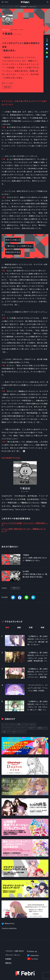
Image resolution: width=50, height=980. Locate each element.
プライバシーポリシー (13, 955)
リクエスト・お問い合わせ (14, 951)
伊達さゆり (32, 728)
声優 (19, 724)
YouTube (35, 959)
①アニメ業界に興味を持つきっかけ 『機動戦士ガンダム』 (24, 530)
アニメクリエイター (8, 728)
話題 (4, 732)
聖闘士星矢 (8, 87)
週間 (19, 628)
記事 (16, 7)
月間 (31, 628)
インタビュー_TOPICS (9, 724)
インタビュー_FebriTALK (29, 724)
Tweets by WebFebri (9, 928)
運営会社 (8, 963)
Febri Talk (10, 7)
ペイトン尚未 (12, 732)
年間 (43, 628)
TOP (3, 7)
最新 (7, 628)
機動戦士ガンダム (42, 728)
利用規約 (8, 959)
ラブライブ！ (22, 732)
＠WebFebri (35, 956)
